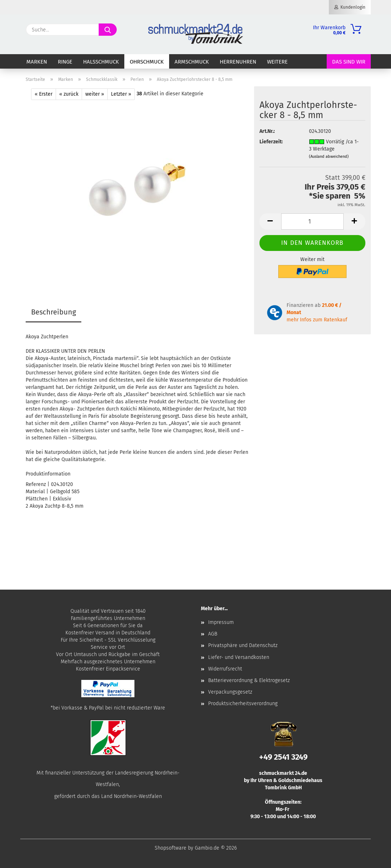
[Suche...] (108, 30)
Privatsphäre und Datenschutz (243, 645)
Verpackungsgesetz (230, 692)
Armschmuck (192, 62)
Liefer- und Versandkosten (239, 657)
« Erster (44, 94)
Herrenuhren (238, 62)
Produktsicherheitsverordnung (243, 704)
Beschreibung (53, 312)
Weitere (277, 62)
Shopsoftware (171, 848)
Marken (37, 62)
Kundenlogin (350, 7)
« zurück (69, 94)
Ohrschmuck (147, 62)
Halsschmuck (101, 62)
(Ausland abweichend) (329, 157)
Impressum (221, 622)
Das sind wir (349, 62)
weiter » (95, 94)
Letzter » (121, 94)
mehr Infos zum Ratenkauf (317, 320)
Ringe (65, 62)
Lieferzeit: (271, 142)
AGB (213, 634)
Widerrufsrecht (225, 669)
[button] (270, 222)
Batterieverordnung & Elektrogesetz (249, 680)
